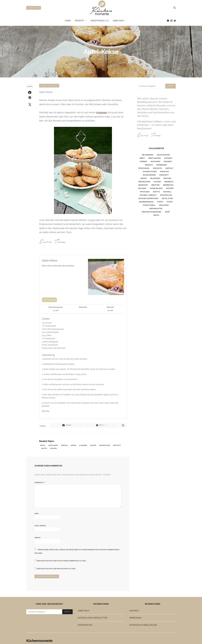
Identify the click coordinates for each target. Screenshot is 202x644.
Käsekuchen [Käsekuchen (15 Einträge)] (145, 182)
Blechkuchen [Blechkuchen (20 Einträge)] (164, 155)
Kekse (74, 445)
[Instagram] (171, 21)
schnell (54, 448)
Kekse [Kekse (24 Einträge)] (144, 178)
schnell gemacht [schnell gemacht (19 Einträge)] (149, 195)
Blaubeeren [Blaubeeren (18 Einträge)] (148, 155)
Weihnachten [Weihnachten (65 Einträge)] (156, 209)
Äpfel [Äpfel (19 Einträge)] (157, 215)
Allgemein (90, 44)
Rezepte (79, 21)
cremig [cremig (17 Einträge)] (144, 162)
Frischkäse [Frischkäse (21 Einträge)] (144, 168)
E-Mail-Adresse (40, 526)
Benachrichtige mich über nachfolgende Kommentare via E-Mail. (62, 561)
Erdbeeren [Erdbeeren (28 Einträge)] (162, 165)
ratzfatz (117, 445)
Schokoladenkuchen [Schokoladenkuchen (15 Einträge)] (149, 198)
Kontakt (134, 611)
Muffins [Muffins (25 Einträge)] (156, 185)
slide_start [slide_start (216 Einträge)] (168, 198)
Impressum (135, 618)
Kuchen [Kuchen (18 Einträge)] (168, 178)
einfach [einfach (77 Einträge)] (149, 165)
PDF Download (49, 300)
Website (37, 538)
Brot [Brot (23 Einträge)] (143, 158)
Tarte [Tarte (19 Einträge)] (161, 202)
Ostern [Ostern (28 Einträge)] (170, 188)
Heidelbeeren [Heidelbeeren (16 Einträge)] (150, 175)
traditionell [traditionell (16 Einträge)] (150, 205)
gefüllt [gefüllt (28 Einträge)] (170, 168)
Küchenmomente (39, 641)
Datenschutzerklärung (143, 625)
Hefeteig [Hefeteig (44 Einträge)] (165, 172)
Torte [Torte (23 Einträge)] (170, 202)
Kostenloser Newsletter (93, 618)
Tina (107, 59)
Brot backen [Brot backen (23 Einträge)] (155, 158)
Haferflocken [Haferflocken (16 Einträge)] (150, 172)
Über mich (119, 21)
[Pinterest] (175, 21)
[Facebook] (168, 21)
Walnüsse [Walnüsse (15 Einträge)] (164, 205)
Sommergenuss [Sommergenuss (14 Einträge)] (147, 202)
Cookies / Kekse (102, 44)
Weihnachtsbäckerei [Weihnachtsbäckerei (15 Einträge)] (152, 212)
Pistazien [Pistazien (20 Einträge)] (145, 192)
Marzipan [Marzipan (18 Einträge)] (144, 185)
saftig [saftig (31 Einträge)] (157, 192)
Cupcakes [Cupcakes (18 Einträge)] (156, 162)
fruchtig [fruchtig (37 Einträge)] (158, 168)
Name (37, 514)
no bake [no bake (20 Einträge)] (143, 188)
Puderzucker (105, 445)
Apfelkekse (54, 445)
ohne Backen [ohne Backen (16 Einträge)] (157, 188)
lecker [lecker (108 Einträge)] (158, 182)
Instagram (102, 112)
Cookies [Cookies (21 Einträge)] (169, 158)
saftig (45, 448)
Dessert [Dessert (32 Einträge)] (168, 162)
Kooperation (85, 625)
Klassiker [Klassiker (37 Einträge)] (156, 178)
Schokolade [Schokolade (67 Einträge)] (167, 195)
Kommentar (39, 483)
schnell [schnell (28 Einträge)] (168, 192)
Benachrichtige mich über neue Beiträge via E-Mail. (57, 569)
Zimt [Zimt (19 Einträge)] (168, 212)
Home (68, 21)
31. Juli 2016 (98, 59)
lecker (94, 445)
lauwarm (84, 445)
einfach (65, 445)
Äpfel (43, 445)
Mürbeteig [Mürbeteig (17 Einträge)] (169, 185)
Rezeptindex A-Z (100, 21)
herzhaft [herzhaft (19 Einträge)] (165, 175)
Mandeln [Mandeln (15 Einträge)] (169, 182)
